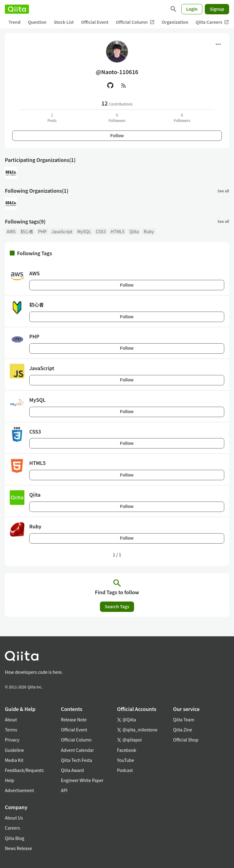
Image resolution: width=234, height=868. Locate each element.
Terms (11, 730)
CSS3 (101, 231)
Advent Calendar (77, 750)
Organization (175, 22)
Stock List (64, 22)
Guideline (14, 750)
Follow (117, 136)
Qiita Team (184, 720)
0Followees (117, 118)
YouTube (126, 760)
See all (223, 191)
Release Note (74, 720)
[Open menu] (218, 44)
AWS (11, 231)
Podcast (125, 770)
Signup (217, 9)
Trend (14, 22)
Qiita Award (72, 770)
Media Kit (14, 760)
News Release (18, 848)
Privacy (12, 740)
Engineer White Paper (82, 780)
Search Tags (117, 606)
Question (37, 22)
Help (10, 780)
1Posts (52, 118)
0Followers (182, 118)
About (11, 720)
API (64, 790)
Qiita (134, 231)
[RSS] (124, 85)
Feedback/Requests (24, 770)
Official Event (95, 22)
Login (192, 9)
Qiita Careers (212, 22)
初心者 (27, 231)
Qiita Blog (15, 838)
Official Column (135, 22)
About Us (14, 818)
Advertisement (19, 790)
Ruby (149, 231)
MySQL (84, 231)
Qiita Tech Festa (76, 760)
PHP (42, 231)
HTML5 (117, 231)
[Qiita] (17, 9)
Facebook (127, 750)
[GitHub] (110, 85)
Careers (12, 828)
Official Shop (186, 740)
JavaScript (62, 231)
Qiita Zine (183, 730)
